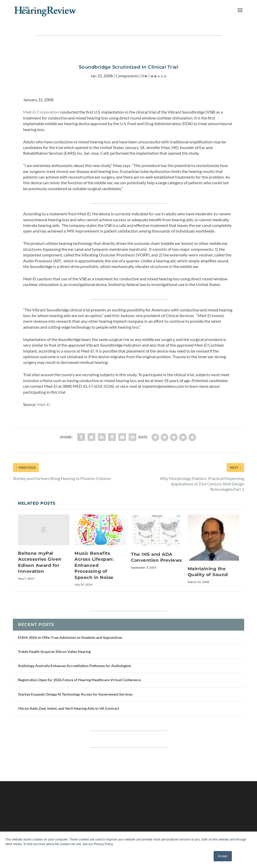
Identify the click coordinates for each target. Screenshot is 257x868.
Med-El (44, 404)
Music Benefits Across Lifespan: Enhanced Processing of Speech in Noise (94, 565)
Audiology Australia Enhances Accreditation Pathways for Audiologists (75, 666)
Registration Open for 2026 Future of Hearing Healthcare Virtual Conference (79, 680)
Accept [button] (223, 856)
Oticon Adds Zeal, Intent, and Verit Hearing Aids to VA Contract (69, 708)
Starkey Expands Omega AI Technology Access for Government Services (75, 694)
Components (127, 76)
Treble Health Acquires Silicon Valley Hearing (54, 652)
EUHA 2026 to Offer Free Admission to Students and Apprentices (70, 637)
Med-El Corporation (41, 112)
